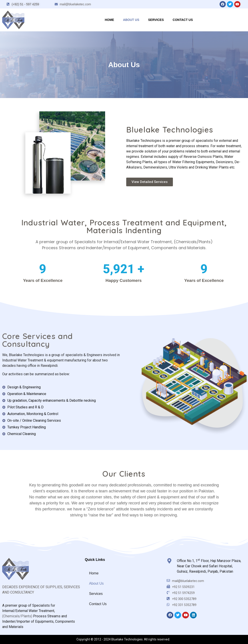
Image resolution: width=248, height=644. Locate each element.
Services (156, 20)
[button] (150, 182)
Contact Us (183, 20)
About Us (131, 20)
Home (109, 20)
